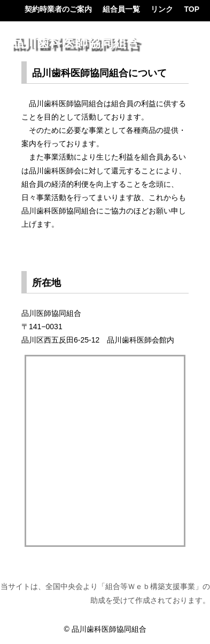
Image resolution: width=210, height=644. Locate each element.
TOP (192, 9)
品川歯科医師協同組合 (75, 43)
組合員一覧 (121, 9)
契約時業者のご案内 (58, 9)
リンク (162, 9)
